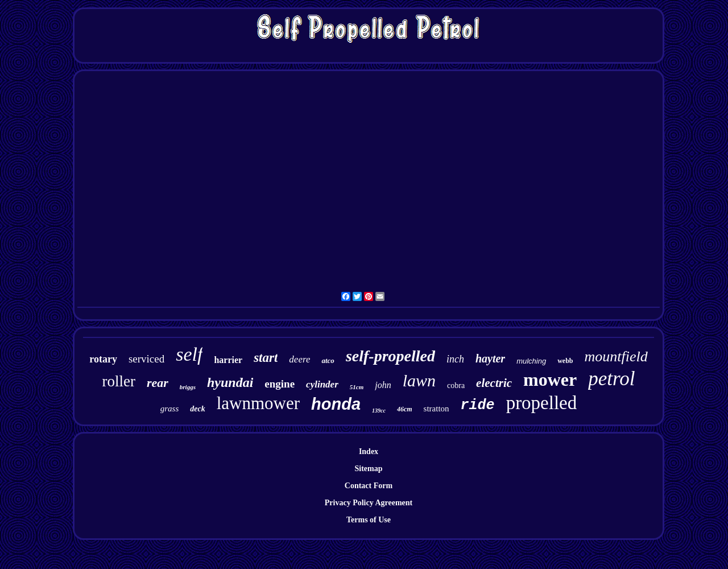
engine (280, 384)
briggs (188, 387)
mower (550, 380)
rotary (103, 359)
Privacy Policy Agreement (369, 503)
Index (369, 452)
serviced (146, 359)
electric (494, 383)
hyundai (230, 382)
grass (170, 409)
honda (336, 404)
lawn (419, 380)
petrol (611, 379)
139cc (379, 411)
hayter (490, 358)
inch (455, 359)
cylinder (322, 384)
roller (118, 381)
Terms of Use (369, 520)
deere (299, 359)
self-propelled (390, 356)
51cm (357, 387)
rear (158, 383)
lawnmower (258, 403)
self (189, 354)
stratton (437, 409)
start (266, 358)
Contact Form (369, 486)
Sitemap (369, 469)
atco (328, 360)
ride (478, 405)
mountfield (616, 356)
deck (197, 409)
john (383, 385)
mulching (531, 361)
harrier (228, 360)
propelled (542, 403)
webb (565, 361)
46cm (405, 409)
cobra (456, 385)
